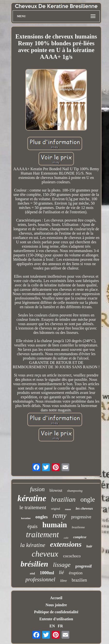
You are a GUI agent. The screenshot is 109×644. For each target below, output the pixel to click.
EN (52, 626)
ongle (88, 499)
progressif (84, 566)
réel (32, 573)
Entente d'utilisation (56, 619)
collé (66, 538)
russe (68, 509)
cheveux (45, 554)
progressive (81, 517)
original (56, 509)
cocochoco (72, 556)
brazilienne (78, 527)
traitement (42, 535)
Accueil (56, 598)
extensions (66, 544)
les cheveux (84, 508)
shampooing (75, 491)
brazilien (79, 580)
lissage (62, 565)
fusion (37, 489)
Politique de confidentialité (56, 612)
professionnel (40, 579)
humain (55, 525)
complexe (80, 537)
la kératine (33, 545)
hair (89, 546)
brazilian (63, 499)
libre (63, 581)
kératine (32, 498)
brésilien (34, 564)
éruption (76, 573)
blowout (56, 490)
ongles (42, 517)
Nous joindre (56, 605)
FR (60, 626)
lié (61, 572)
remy (59, 515)
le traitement (33, 507)
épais (33, 526)
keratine (26, 518)
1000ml (47, 573)
